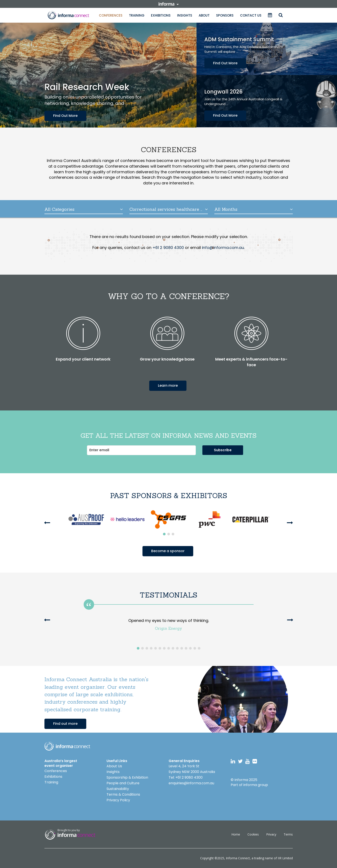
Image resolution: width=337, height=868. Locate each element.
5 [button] (156, 648)
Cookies (253, 834)
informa (169, 4)
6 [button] (160, 648)
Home (236, 834)
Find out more (65, 724)
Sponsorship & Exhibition (127, 777)
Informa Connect (238, 858)
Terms (288, 834)
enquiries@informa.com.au (191, 783)
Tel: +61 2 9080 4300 (186, 777)
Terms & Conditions (123, 794)
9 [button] (173, 648)
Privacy (271, 834)
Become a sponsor (168, 551)
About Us (114, 766)
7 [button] (164, 648)
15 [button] (199, 648)
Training (137, 15)
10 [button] (177, 648)
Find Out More (65, 116)
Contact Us (251, 15)
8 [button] (169, 648)
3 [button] (173, 534)
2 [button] (169, 534)
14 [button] (195, 648)
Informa (68, 15)
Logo (67, 746)
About (204, 15)
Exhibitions (161, 15)
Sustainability (118, 789)
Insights (185, 15)
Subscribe (223, 450)
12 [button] (186, 648)
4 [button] (151, 648)
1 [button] (164, 534)
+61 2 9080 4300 (168, 248)
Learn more (168, 385)
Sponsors (225, 15)
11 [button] (182, 648)
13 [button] (190, 648)
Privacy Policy (118, 800)
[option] (86, 520)
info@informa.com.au (223, 248)
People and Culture (123, 783)
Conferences (111, 15)
